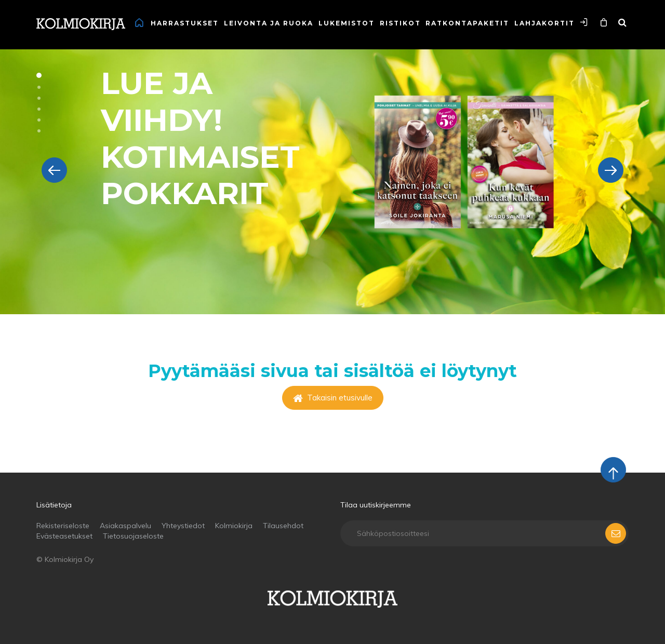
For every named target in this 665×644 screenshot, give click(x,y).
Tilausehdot (283, 526)
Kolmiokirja (234, 526)
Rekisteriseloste (63, 526)
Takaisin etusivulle (333, 398)
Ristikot (400, 23)
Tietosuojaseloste (133, 536)
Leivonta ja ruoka (269, 23)
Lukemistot (347, 23)
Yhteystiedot (183, 526)
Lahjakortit (544, 23)
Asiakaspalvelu (125, 526)
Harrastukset (185, 23)
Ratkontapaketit (467, 23)
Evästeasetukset (64, 536)
